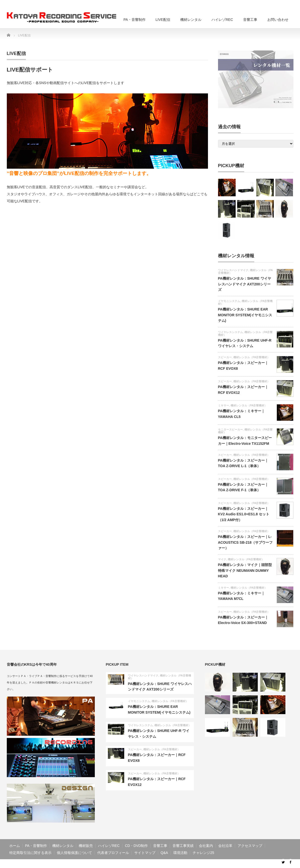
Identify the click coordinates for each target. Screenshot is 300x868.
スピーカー (225, 357)
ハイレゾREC (222, 20)
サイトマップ (145, 853)
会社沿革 (225, 846)
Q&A (164, 853)
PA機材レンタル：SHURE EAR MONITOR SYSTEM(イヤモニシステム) (245, 315)
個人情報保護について (74, 853)
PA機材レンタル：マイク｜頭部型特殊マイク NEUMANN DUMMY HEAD (245, 570)
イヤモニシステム (229, 301)
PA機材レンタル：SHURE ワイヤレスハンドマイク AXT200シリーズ (245, 284)
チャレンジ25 (203, 853)
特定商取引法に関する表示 (30, 853)
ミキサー (224, 405)
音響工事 (250, 20)
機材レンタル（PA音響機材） (245, 302)
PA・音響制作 (135, 20)
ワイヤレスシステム (230, 332)
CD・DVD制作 (137, 846)
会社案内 (206, 846)
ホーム (15, 846)
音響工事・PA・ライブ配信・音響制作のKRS (239, 863)
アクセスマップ (250, 846)
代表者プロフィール (113, 853)
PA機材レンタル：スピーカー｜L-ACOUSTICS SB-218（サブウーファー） (245, 542)
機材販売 (86, 846)
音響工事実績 (183, 846)
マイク (222, 559)
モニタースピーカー (230, 429)
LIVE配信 (163, 20)
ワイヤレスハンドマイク (233, 270)
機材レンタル (191, 20)
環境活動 (180, 853)
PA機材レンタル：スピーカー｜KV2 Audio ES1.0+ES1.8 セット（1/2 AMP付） (244, 514)
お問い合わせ (278, 20)
